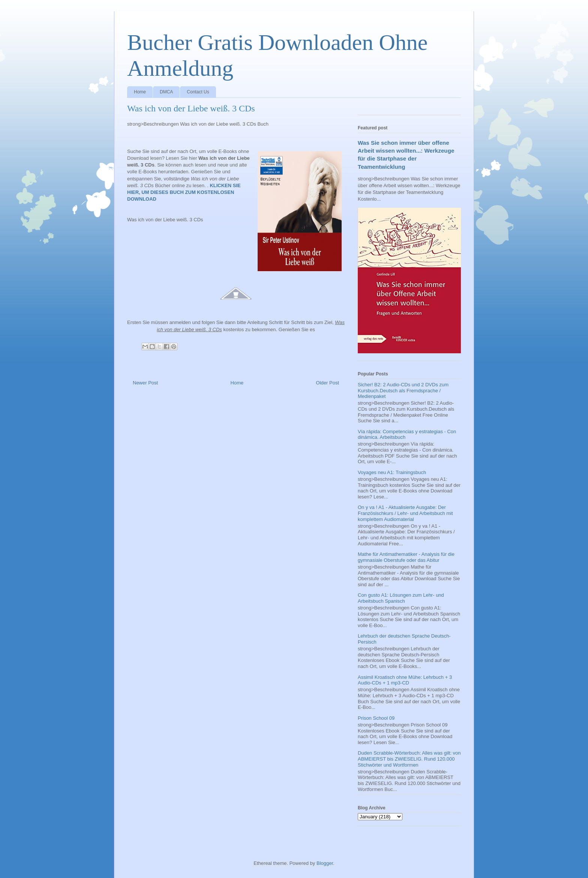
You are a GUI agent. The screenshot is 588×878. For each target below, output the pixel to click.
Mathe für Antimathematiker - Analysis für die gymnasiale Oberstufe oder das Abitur (406, 557)
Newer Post (145, 383)
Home (140, 92)
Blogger (325, 863)
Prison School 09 (376, 718)
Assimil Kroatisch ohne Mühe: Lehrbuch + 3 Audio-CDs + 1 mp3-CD (405, 680)
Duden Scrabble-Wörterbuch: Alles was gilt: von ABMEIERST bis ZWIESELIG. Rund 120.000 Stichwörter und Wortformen (409, 759)
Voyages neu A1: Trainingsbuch (392, 472)
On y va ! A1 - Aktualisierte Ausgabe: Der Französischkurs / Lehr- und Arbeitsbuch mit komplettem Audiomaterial (405, 513)
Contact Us (198, 92)
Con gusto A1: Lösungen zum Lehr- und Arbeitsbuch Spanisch (401, 598)
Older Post (328, 383)
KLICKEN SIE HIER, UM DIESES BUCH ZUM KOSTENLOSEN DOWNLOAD (184, 192)
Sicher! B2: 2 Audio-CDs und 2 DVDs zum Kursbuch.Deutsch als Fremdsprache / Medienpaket (403, 390)
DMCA (166, 92)
